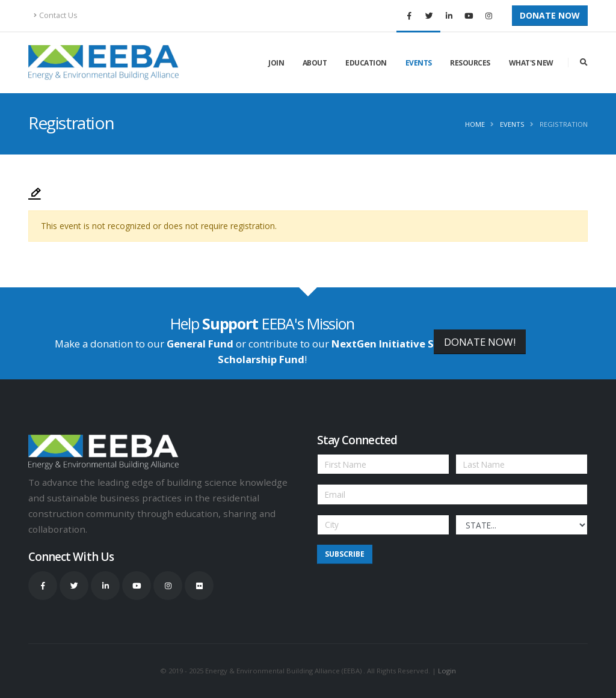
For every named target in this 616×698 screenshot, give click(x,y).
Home (475, 124)
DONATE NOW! (480, 342)
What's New (531, 63)
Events (419, 63)
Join (276, 63)
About (315, 63)
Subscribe (345, 554)
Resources (470, 63)
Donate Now (550, 15)
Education (366, 63)
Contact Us (56, 15)
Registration (564, 124)
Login (447, 671)
